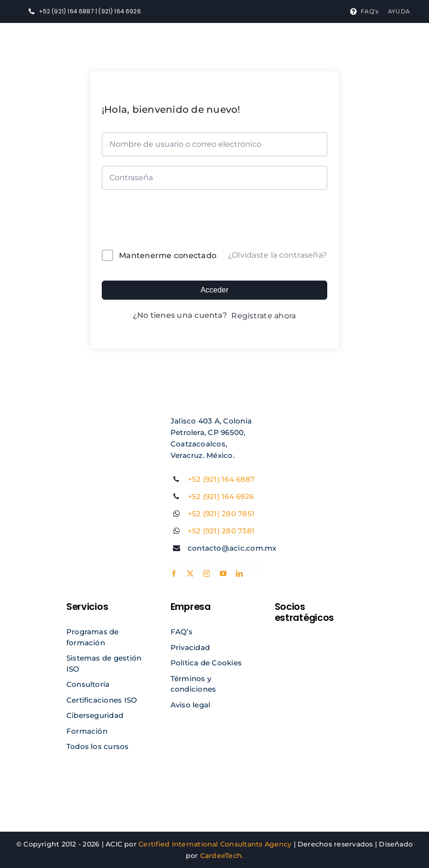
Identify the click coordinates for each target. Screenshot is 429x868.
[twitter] (190, 574)
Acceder (215, 290)
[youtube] (223, 574)
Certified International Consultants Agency (215, 844)
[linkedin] (239, 574)
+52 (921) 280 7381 (221, 531)
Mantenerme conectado (168, 255)
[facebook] (174, 574)
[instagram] (206, 574)
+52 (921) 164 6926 (221, 496)
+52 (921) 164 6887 (221, 479)
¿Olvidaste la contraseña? (277, 255)
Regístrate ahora (263, 316)
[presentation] (166, 222)
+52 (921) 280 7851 (221, 514)
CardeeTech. (222, 856)
